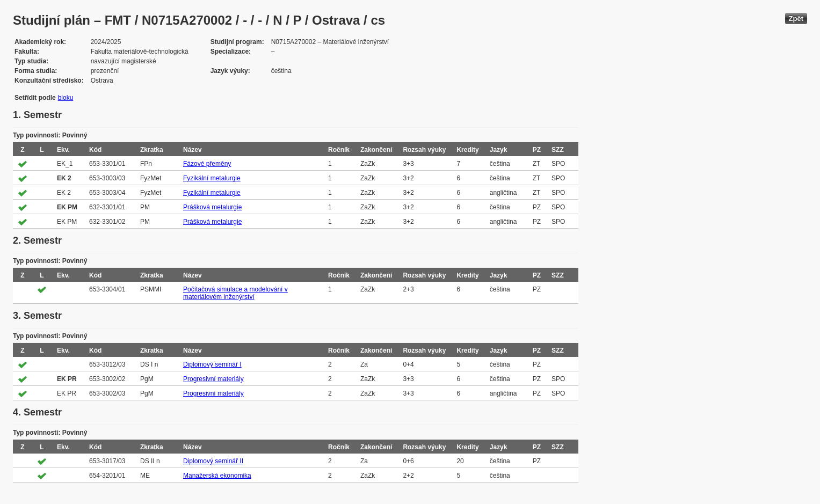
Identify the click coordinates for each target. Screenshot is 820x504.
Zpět (796, 19)
